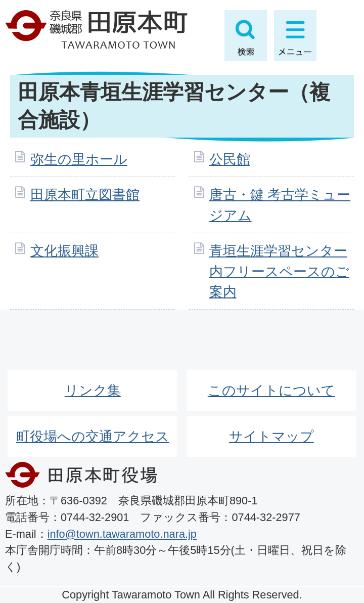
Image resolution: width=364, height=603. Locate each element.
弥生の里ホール (79, 159)
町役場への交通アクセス (93, 436)
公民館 (230, 159)
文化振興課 (64, 251)
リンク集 (93, 390)
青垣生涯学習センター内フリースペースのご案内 (279, 271)
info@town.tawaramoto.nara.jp (122, 534)
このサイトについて (271, 390)
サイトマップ (271, 436)
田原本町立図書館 (85, 195)
